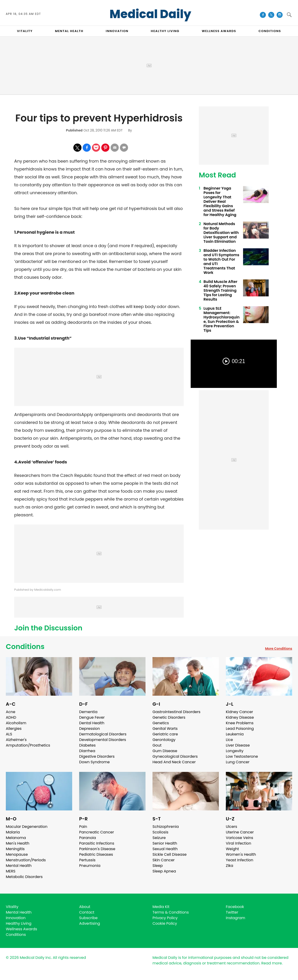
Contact (87, 912)
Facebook (235, 907)
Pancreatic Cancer (97, 832)
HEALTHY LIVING (165, 31)
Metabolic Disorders (24, 877)
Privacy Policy (165, 918)
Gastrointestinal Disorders (176, 712)
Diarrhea (87, 751)
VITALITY (25, 31)
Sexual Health (165, 849)
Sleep (158, 866)
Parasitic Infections (97, 843)
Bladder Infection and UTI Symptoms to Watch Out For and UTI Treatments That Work (221, 262)
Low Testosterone (242, 756)
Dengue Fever (92, 717)
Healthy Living (19, 923)
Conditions (25, 647)
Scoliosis (160, 832)
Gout (157, 745)
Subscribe (88, 918)
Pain (83, 827)
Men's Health (18, 843)
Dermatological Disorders (103, 734)
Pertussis (87, 860)
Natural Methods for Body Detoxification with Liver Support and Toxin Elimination (221, 233)
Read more (271, 963)
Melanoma (16, 838)
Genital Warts (165, 729)
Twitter (232, 912)
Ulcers (232, 827)
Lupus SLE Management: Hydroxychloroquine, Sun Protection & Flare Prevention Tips (222, 319)
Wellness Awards (219, 31)
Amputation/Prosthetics (28, 745)
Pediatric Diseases (96, 854)
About (85, 907)
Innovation (16, 918)
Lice (229, 740)
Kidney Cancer (239, 712)
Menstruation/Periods (26, 860)
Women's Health (241, 854)
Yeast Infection (240, 860)
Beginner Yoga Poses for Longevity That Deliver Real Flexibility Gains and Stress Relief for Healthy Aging (220, 202)
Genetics (161, 723)
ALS (9, 734)
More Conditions (279, 649)
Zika (230, 866)
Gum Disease (165, 751)
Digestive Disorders (97, 756)
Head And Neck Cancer (174, 762)
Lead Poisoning (240, 729)
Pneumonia (90, 866)
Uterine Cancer (240, 832)
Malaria (13, 832)
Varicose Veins (239, 838)
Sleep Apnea (164, 871)
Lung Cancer (238, 762)
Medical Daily (151, 14)
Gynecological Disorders (175, 756)
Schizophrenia (166, 827)
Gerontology (164, 740)
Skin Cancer (164, 860)
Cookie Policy (165, 923)
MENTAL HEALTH (69, 31)
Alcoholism (16, 723)
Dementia (88, 712)
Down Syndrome (94, 762)
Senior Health (165, 843)
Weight (232, 849)
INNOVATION (117, 31)
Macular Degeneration (27, 827)
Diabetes (87, 745)
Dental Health (92, 723)
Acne (11, 712)
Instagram (235, 918)
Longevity (235, 751)
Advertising (90, 923)
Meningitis (15, 849)
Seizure (159, 838)
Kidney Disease (240, 717)
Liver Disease (238, 745)
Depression (90, 729)
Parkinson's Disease (97, 849)
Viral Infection (239, 843)
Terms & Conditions (171, 912)
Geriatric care (165, 734)
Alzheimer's (16, 740)
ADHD (11, 717)
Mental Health (19, 866)
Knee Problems (240, 723)
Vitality (12, 907)
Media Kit (161, 907)
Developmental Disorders (103, 740)
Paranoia (88, 838)
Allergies (14, 729)
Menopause (17, 854)
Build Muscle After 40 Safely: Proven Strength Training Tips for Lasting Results (220, 290)
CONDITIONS (270, 31)
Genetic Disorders (169, 717)
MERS (11, 871)
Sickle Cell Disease (169, 854)
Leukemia (235, 734)
